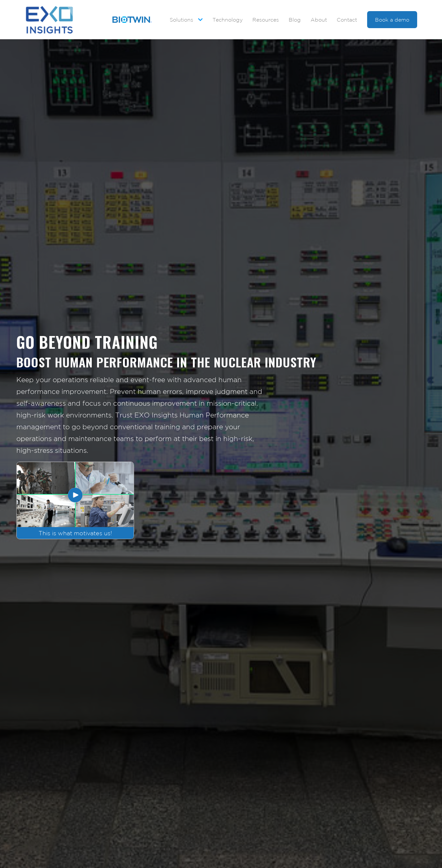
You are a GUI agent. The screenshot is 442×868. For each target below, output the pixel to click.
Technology (228, 20)
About (319, 20)
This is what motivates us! (75, 533)
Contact (347, 20)
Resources (266, 20)
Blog (295, 20)
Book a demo (392, 20)
